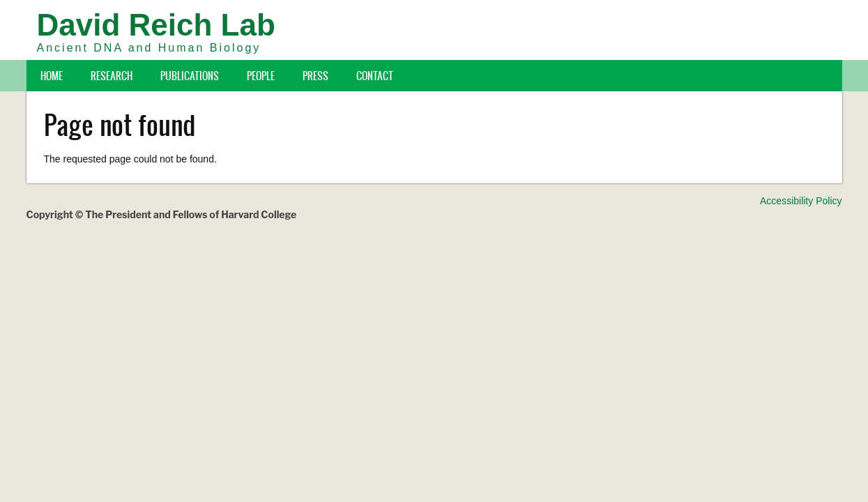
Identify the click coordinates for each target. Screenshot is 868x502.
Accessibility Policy (801, 201)
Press (315, 76)
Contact (375, 76)
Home (52, 76)
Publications (190, 76)
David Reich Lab (156, 25)
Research (112, 76)
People (261, 76)
